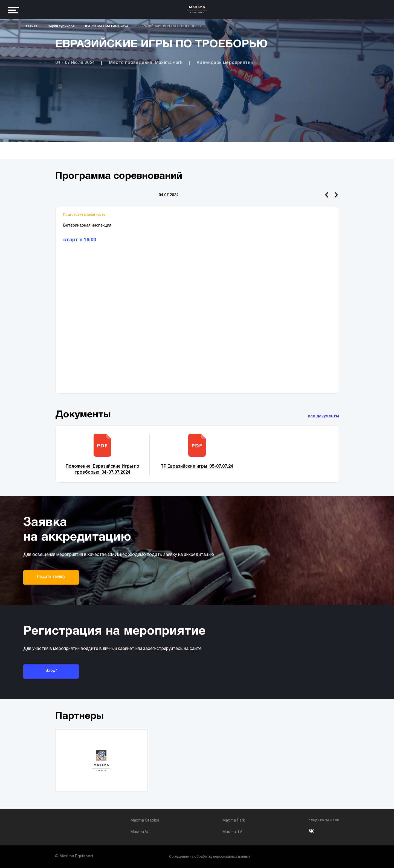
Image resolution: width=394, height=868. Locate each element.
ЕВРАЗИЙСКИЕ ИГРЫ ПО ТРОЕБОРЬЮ (170, 26)
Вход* (51, 671)
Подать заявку (51, 577)
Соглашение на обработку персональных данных (210, 857)
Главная (31, 26)
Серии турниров (61, 26)
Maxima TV (232, 832)
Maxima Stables (145, 821)
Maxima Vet (141, 832)
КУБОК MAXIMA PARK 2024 (107, 26)
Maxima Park (234, 821)
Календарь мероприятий (225, 63)
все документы (324, 416)
